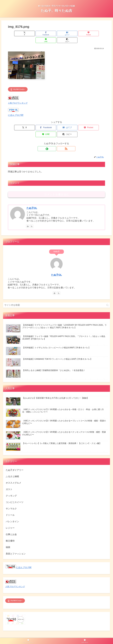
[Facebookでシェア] (32, 33)
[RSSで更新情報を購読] (59, 135)
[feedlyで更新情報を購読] (54, 135)
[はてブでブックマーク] (48, 33)
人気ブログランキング (18, 96)
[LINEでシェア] (81, 33)
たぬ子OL (32, 194)
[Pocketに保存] (65, 33)
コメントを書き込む (57, 181)
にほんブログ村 (16, 108)
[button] (97, 33)
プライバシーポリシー (50, 636)
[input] (56, 292)
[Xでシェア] (16, 33)
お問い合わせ (66, 636)
